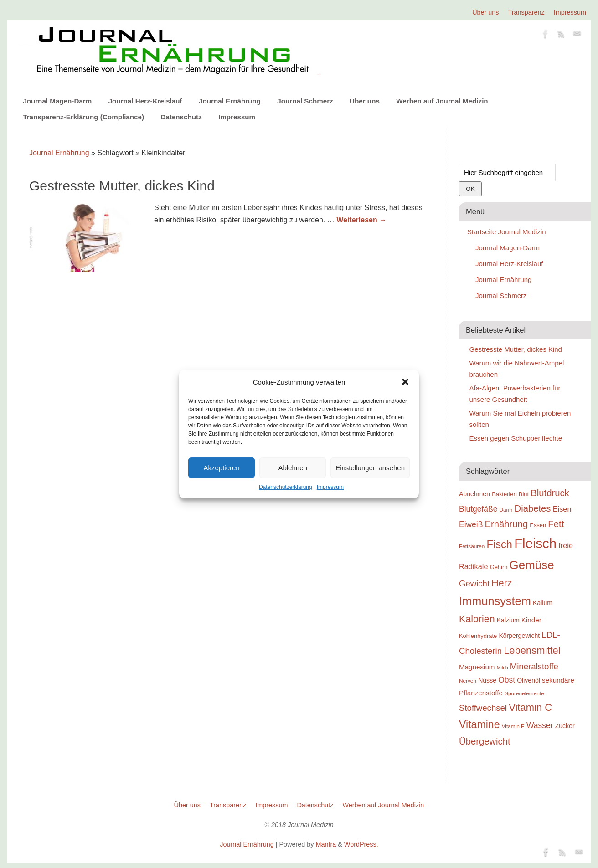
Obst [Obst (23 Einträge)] (507, 680)
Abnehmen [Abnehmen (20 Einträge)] (474, 494)
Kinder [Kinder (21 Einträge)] (531, 620)
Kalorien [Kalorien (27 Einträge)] (477, 619)
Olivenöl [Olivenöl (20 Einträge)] (528, 680)
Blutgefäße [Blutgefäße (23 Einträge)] (478, 509)
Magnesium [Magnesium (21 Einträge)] (477, 667)
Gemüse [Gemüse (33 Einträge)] (532, 565)
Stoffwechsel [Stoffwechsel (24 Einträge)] (483, 708)
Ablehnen (292, 468)
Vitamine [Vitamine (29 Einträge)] (479, 724)
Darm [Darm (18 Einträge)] (506, 510)
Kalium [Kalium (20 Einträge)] (543, 603)
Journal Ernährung (230, 101)
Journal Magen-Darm (57, 101)
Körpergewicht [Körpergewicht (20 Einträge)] (519, 636)
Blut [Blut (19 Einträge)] (524, 494)
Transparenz (526, 12)
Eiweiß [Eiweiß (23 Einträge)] (471, 524)
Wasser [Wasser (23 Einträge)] (540, 725)
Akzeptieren (221, 468)
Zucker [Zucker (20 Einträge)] (565, 726)
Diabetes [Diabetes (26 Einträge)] (533, 508)
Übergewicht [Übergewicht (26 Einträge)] (485, 741)
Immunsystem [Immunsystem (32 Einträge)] (495, 601)
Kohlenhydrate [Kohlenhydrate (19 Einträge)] (478, 636)
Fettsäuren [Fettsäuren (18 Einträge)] (472, 546)
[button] (405, 382)
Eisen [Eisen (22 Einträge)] (562, 509)
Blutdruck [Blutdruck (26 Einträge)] (550, 493)
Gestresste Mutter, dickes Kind (122, 186)
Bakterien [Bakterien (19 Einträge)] (504, 494)
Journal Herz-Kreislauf (145, 101)
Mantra (326, 844)
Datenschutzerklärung (286, 487)
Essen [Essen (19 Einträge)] (538, 525)
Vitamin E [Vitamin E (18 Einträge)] (513, 726)
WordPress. (361, 844)
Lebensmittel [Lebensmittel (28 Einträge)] (532, 650)
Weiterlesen (361, 220)
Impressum (330, 487)
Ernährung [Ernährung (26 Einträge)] (507, 524)
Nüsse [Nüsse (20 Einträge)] (487, 680)
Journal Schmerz (305, 101)
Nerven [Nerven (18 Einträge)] (468, 681)
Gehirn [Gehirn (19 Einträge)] (499, 567)
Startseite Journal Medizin (507, 232)
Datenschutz (181, 117)
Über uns (485, 12)
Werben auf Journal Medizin (442, 101)
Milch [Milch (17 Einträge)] (503, 668)
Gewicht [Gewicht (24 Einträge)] (474, 583)
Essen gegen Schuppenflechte (516, 438)
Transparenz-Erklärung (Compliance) (83, 117)
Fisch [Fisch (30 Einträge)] (500, 544)
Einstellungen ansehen (370, 468)
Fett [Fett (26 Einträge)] (556, 524)
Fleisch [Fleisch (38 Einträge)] (535, 543)
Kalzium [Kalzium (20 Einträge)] (508, 620)
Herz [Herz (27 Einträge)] (502, 583)
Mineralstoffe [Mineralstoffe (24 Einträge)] (534, 666)
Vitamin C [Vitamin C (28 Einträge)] (530, 707)
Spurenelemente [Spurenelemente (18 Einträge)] (524, 693)
